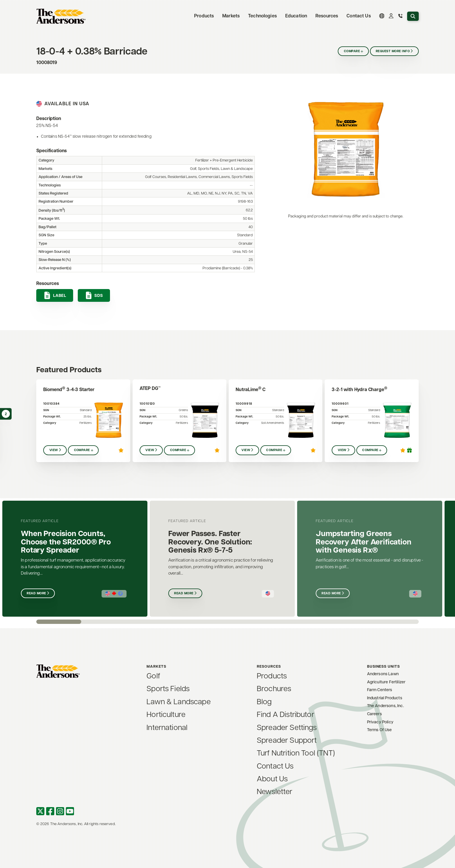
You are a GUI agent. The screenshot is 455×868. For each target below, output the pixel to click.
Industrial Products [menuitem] (385, 698)
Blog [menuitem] (264, 702)
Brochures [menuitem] (274, 689)
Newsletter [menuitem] (275, 792)
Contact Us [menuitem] (359, 16)
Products (204, 16)
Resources (327, 16)
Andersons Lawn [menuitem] (383, 674)
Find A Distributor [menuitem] (286, 715)
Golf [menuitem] (153, 677)
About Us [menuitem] (272, 779)
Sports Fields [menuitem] (168, 689)
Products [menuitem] (272, 677)
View (54, 450)
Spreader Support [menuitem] (287, 741)
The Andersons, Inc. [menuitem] (386, 706)
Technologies (262, 16)
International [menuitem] (167, 728)
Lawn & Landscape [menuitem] (179, 702)
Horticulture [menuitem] (166, 715)
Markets (231, 16)
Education (296, 16)
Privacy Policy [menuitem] (380, 722)
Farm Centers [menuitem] (380, 690)
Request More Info (393, 51)
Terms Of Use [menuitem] (380, 730)
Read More (36, 594)
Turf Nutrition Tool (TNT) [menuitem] (296, 754)
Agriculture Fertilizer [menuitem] (386, 682)
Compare (352, 51)
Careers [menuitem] (374, 714)
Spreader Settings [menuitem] (287, 728)
